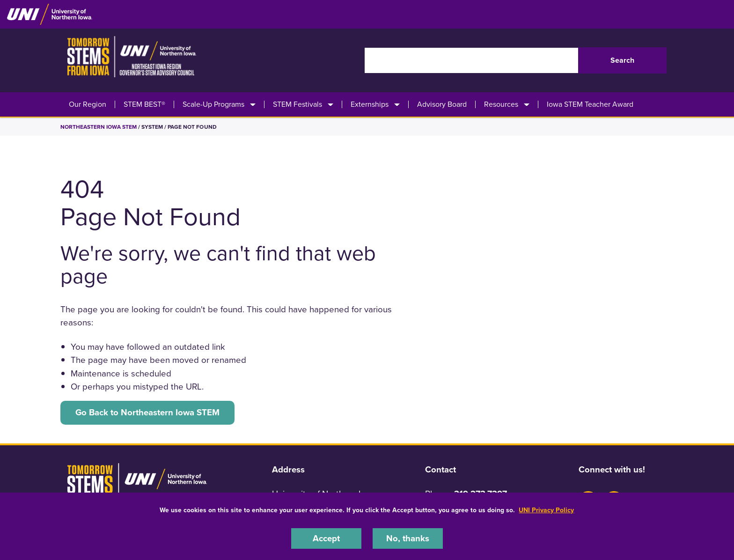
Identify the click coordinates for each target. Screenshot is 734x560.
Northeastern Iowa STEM (99, 127)
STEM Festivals (297, 104)
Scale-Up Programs (213, 104)
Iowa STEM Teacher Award (590, 104)
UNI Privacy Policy (546, 510)
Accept (326, 538)
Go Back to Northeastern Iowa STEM (147, 413)
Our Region (88, 104)
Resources (501, 104)
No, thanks (408, 538)
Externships (370, 104)
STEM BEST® (144, 104)
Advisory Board (442, 104)
